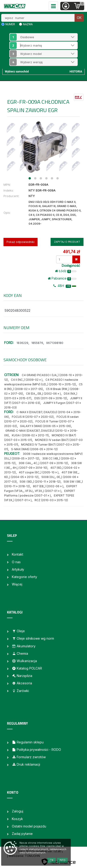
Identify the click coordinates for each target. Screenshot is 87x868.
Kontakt (18, 554)
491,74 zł (71, 252)
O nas (16, 562)
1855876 (37, 343)
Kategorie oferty (24, 577)
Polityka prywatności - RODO (36, 750)
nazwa (28, 24)
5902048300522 (18, 310)
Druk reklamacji (26, 764)
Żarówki (20, 691)
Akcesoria (22, 683)
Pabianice (62, 278)
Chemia (20, 653)
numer (10, 24)
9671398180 (55, 343)
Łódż (66, 271)
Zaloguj (18, 811)
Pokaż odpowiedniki (21, 242)
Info (62, 860)
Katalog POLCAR (27, 668)
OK (79, 18)
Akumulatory (24, 646)
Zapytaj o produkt (67, 242)
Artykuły (18, 569)
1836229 (22, 343)
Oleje (18, 631)
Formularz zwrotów (29, 757)
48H (65, 286)
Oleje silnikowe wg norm (33, 638)
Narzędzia (22, 676)
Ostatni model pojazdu (29, 826)
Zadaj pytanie (22, 834)
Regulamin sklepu (28, 742)
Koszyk (17, 819)
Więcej (17, 584)
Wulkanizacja (24, 661)
